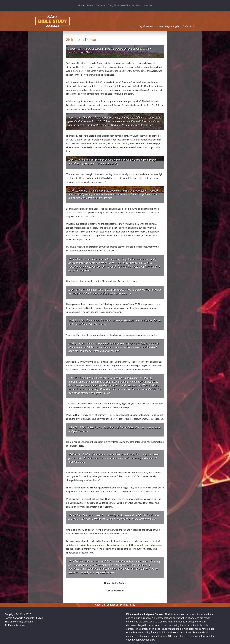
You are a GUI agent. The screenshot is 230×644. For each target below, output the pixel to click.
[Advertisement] (46, 52)
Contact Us (113, 605)
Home (82, 4)
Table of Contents (96, 4)
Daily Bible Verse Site (119, 4)
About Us (100, 605)
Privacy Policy (128, 605)
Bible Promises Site (142, 4)
